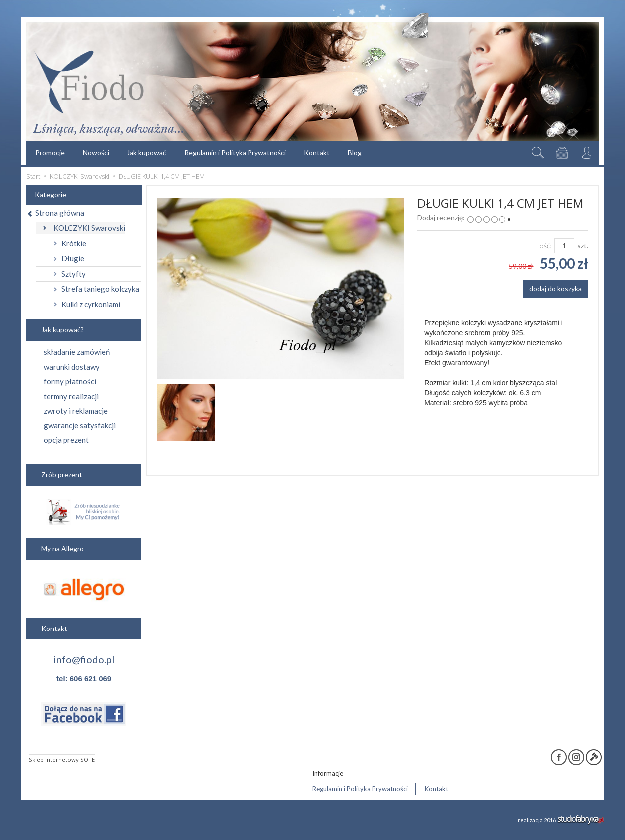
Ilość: (544, 246)
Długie (73, 258)
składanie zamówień (77, 352)
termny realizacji (71, 396)
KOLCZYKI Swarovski (89, 228)
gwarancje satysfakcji (80, 425)
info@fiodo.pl (84, 659)
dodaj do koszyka (556, 288)
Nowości (96, 153)
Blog (355, 153)
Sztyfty (73, 274)
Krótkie (74, 243)
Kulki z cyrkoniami (91, 304)
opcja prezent (66, 440)
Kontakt (317, 153)
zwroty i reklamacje (76, 411)
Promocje (50, 153)
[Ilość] (564, 246)
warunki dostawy (72, 367)
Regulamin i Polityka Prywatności (235, 153)
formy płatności (70, 381)
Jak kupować (147, 153)
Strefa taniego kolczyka (100, 289)
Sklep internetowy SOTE (62, 760)
